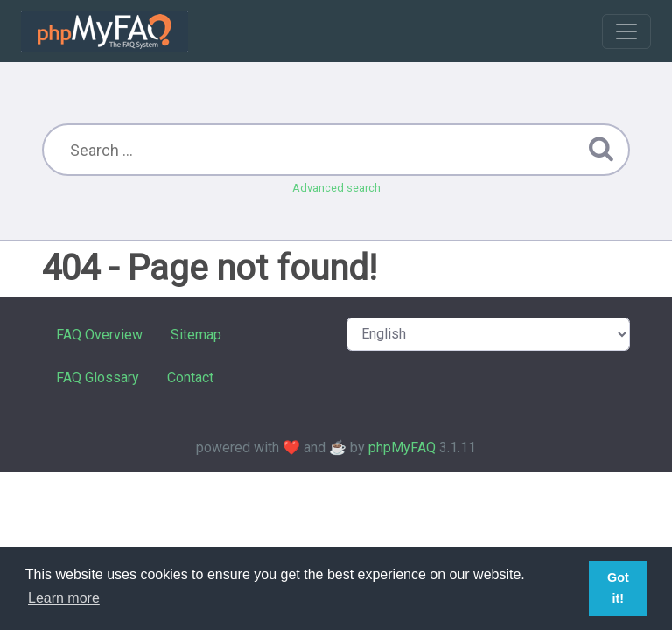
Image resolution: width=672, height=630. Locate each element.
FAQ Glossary (98, 378)
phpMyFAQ (402, 448)
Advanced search (336, 188)
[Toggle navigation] (626, 31)
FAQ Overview (99, 335)
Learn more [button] (64, 598)
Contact (190, 378)
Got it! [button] (618, 588)
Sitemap (196, 335)
